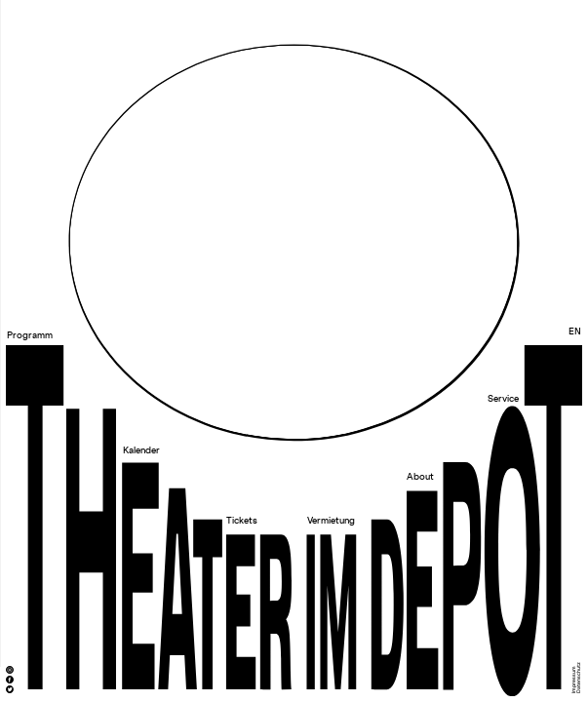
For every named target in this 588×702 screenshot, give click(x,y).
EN (575, 332)
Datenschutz (580, 678)
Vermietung (331, 521)
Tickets (242, 521)
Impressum (574, 680)
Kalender (141, 451)
